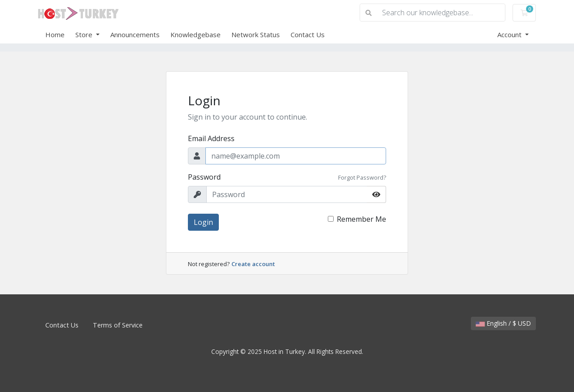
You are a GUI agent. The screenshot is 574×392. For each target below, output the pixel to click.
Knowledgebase (196, 34)
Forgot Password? (362, 177)
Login (203, 222)
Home (55, 34)
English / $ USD (503, 323)
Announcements (135, 34)
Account (510, 34)
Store (85, 34)
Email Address (211, 138)
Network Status (256, 34)
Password (204, 177)
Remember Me (361, 219)
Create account (253, 264)
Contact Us (308, 34)
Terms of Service (118, 325)
